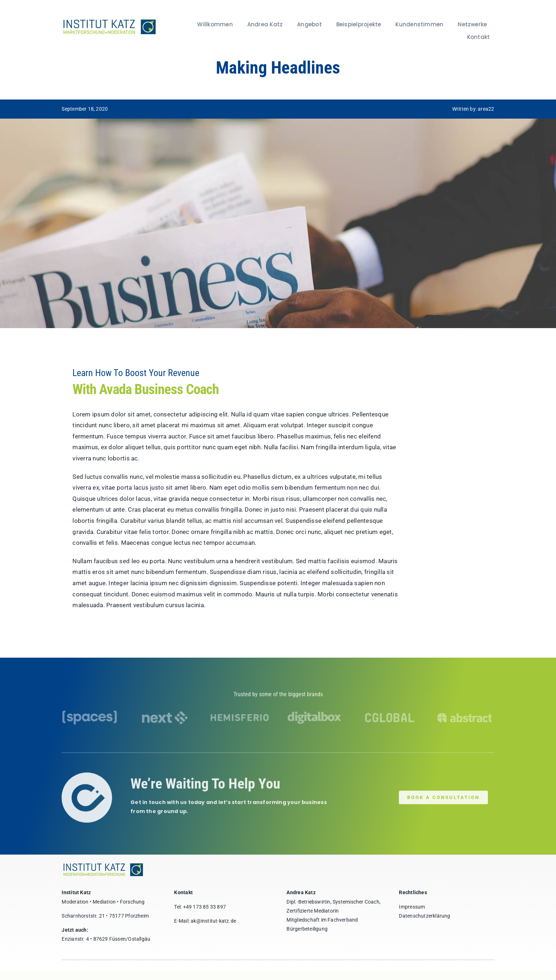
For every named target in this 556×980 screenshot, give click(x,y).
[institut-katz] (108, 21)
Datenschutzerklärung (424, 916)
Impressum (412, 907)
